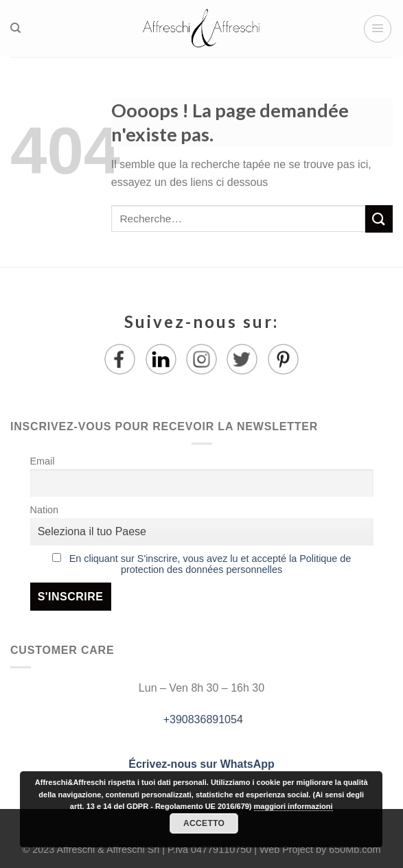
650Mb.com (355, 849)
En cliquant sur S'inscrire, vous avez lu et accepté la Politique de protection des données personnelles (210, 564)
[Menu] (378, 29)
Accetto (204, 823)
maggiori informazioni (293, 806)
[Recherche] (15, 28)
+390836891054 (201, 719)
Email (43, 461)
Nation (45, 510)
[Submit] (379, 219)
